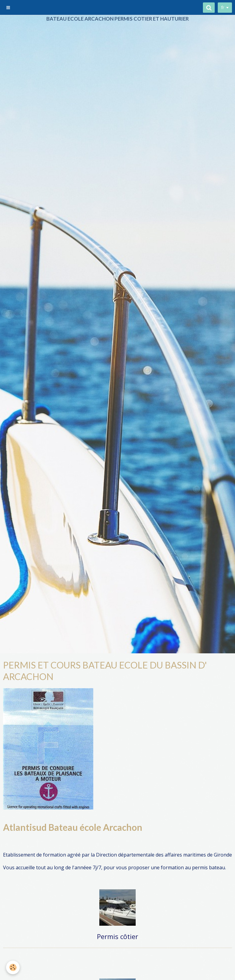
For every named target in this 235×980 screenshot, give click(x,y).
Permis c (110, 936)
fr (223, 7)
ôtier (131, 936)
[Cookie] (13, 967)
